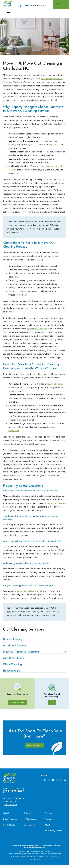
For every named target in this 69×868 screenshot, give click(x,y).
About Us (7, 813)
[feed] (57, 780)
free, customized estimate (31, 608)
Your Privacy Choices (54, 831)
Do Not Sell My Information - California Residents (34, 851)
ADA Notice (50, 825)
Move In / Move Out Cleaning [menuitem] (34, 652)
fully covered (55, 145)
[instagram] (61, 780)
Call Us (61, 4)
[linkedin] (65, 780)
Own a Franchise (10, 819)
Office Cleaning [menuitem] (34, 664)
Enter (52, 702)
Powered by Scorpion (35, 859)
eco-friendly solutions (26, 591)
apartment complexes (37, 329)
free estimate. (13, 233)
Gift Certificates (9, 825)
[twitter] (45, 780)
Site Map (49, 813)
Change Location (40, 5)
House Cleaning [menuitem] (34, 639)
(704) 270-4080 (51, 225)
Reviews (27, 813)
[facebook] (41, 780)
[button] (9, 11)
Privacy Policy (51, 819)
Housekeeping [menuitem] (34, 671)
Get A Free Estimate (17, 702)
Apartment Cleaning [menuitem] (34, 645)
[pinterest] (49, 780)
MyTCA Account (30, 819)
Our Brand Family (31, 825)
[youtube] (53, 780)
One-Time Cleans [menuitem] (34, 658)
